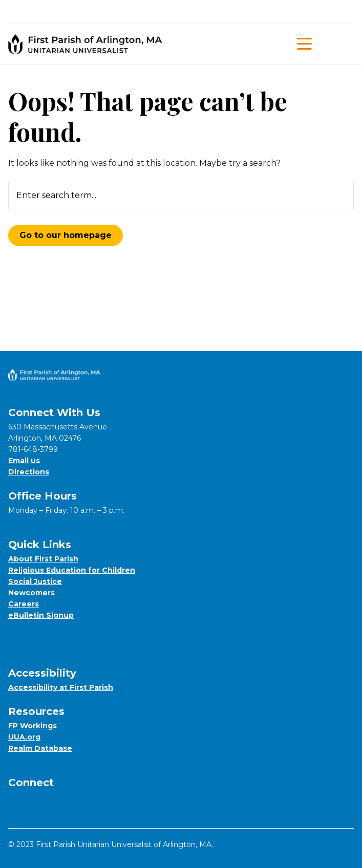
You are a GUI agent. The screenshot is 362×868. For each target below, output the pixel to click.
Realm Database (40, 748)
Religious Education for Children (72, 570)
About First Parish (43, 559)
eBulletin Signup (41, 615)
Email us (24, 461)
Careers (24, 604)
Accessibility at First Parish (61, 687)
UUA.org (24, 737)
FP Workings (33, 726)
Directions (29, 472)
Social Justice (35, 581)
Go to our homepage (66, 235)
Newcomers (31, 593)
